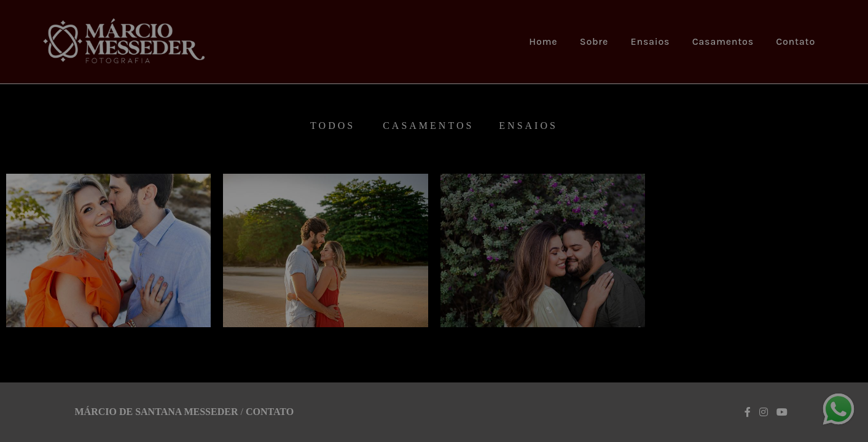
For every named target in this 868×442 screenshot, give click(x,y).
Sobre (594, 41)
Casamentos (723, 41)
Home (543, 41)
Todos (333, 126)
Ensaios (651, 41)
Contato (796, 41)
